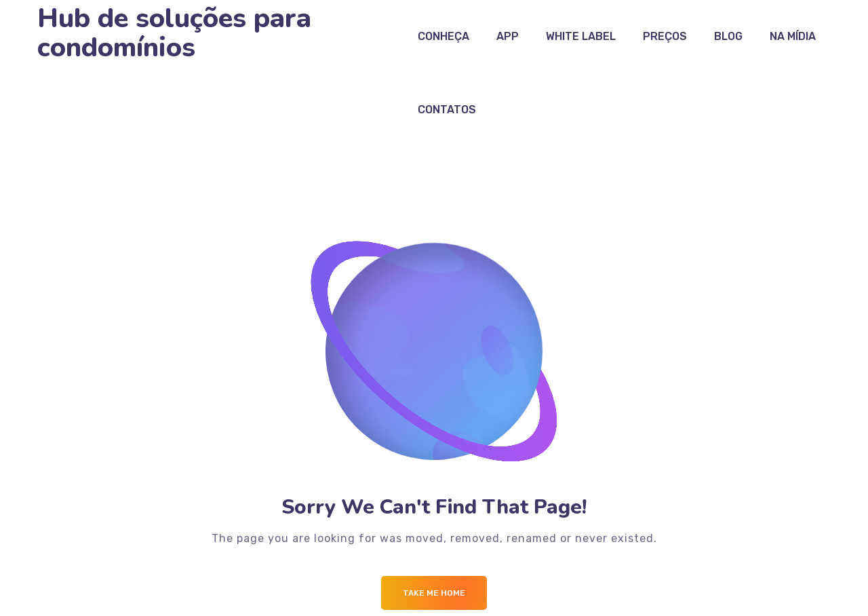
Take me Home (434, 593)
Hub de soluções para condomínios (174, 33)
